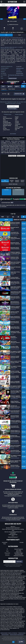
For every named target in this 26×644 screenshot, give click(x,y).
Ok (13, 642)
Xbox (7, 551)
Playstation (7, 553)
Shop (5, 544)
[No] (24, 640)
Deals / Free (19, 552)
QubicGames (19, 72)
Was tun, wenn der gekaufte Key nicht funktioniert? (13, 533)
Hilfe (21, 642)
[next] (25, 19)
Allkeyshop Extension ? (13, 537)
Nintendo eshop (20, 73)
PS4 (9, 75)
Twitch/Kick (5, 542)
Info (6, 35)
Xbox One (12, 75)
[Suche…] (13, 5)
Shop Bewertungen (19, 553)
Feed (19, 35)
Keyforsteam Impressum (17, 635)
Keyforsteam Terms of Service (9, 633)
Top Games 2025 (19, 554)
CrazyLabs (18, 70)
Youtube (21, 542)
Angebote (4, 89)
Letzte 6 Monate (17, 181)
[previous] (1, 19)
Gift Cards (19, 550)
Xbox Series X (17, 75)
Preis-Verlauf (12, 89)
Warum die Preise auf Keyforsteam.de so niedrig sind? (13, 530)
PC (7, 549)
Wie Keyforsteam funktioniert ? (13, 528)
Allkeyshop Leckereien (19, 556)
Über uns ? (13, 527)
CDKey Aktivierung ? (13, 534)
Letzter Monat (22, 181)
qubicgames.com (20, 68)
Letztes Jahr (12, 181)
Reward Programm (19, 549)
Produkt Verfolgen (13, 184)
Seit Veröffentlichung (5, 181)
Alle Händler (13, 134)
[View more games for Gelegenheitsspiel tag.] (13, 79)
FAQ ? (13, 536)
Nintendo (7, 555)
